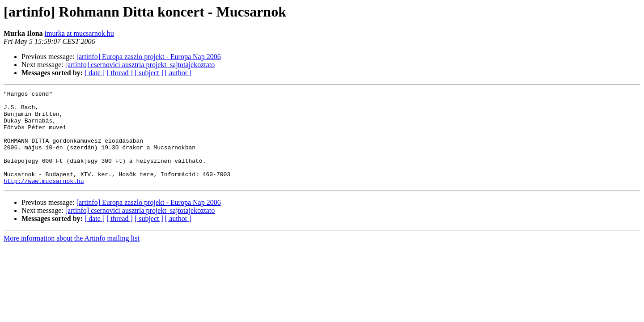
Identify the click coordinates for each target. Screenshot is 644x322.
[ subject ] (149, 73)
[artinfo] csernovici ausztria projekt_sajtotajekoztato (140, 65)
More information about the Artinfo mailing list (72, 257)
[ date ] (95, 73)
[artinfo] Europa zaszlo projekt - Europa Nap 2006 (149, 57)
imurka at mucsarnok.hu (79, 33)
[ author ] (178, 73)
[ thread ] (120, 73)
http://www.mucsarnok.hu (44, 199)
